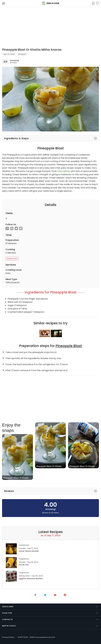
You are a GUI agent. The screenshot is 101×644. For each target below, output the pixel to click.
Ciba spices (64, 171)
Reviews (9, 491)
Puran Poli (24, 565)
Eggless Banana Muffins (31, 579)
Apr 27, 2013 (9, 54)
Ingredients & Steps (16, 138)
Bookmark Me (97, 4)
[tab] (51, 138)
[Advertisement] (51, 26)
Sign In (93, 4)
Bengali (22, 54)
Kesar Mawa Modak (29, 551)
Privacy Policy (8, 637)
